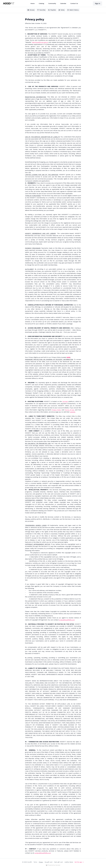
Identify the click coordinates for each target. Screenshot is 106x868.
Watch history (73, 10)
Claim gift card (58, 862)
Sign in (98, 3)
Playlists (52, 10)
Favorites (41, 10)
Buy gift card (49, 862)
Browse (31, 10)
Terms (35, 862)
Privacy (41, 862)
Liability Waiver (69, 862)
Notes (62, 10)
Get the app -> (79, 862)
